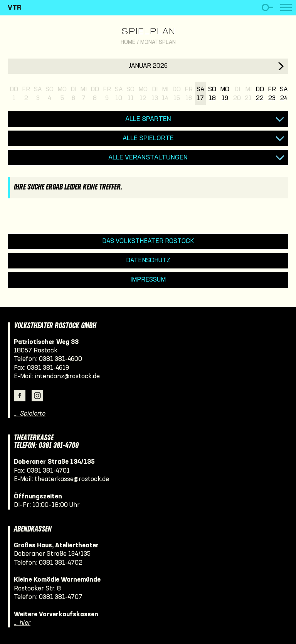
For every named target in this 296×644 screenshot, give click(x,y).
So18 (212, 94)
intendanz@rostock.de (67, 377)
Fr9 (107, 94)
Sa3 (38, 94)
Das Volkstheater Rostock (148, 241)
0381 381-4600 (61, 359)
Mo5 (62, 94)
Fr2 (26, 94)
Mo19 (225, 94)
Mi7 (83, 94)
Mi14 (165, 94)
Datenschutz (148, 261)
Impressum (148, 280)
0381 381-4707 (61, 597)
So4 (50, 94)
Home (128, 43)
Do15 (177, 94)
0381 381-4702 (61, 563)
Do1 (14, 94)
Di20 (237, 94)
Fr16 (189, 94)
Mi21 (248, 94)
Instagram (37, 396)
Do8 (95, 94)
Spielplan (148, 32)
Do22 (260, 94)
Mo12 (143, 94)
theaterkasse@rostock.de (72, 479)
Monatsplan (158, 43)
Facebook (20, 396)
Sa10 (119, 94)
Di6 (73, 94)
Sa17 (200, 94)
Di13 (155, 94)
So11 (130, 94)
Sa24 (284, 94)
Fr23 (272, 94)
